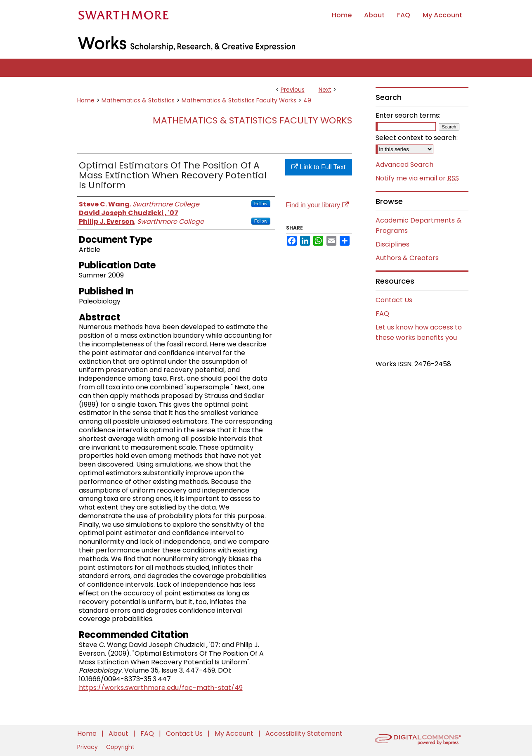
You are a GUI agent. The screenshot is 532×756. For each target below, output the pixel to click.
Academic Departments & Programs (419, 225)
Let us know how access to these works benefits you (419, 332)
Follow (261, 204)
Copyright (120, 747)
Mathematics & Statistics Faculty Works (239, 100)
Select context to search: (417, 138)
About (119, 733)
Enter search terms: (408, 115)
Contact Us (394, 300)
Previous (293, 90)
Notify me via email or (417, 178)
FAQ (382, 314)
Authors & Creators (407, 258)
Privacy (88, 747)
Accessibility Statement (304, 733)
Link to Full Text (318, 167)
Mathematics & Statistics (138, 100)
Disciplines (392, 244)
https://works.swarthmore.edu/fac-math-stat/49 (161, 688)
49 (307, 100)
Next (325, 90)
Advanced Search (404, 165)
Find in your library (317, 205)
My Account (235, 733)
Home (86, 100)
